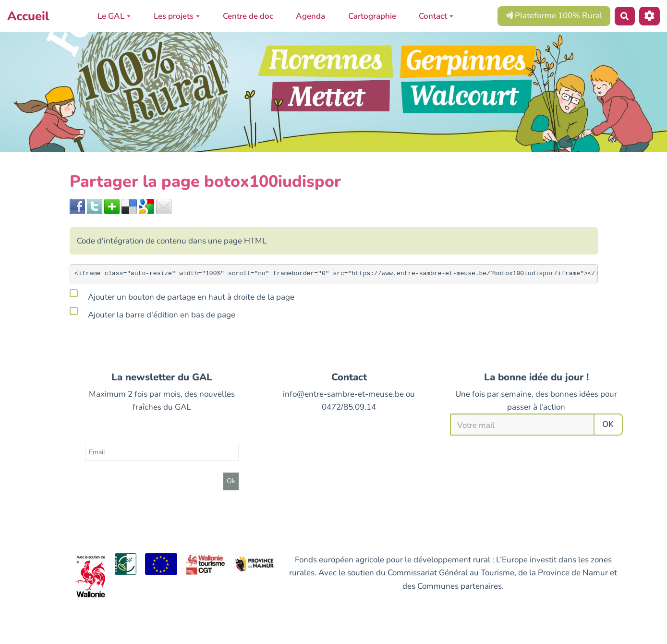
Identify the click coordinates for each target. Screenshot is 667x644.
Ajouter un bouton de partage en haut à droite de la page (182, 295)
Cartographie (372, 16)
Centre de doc (248, 16)
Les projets (177, 16)
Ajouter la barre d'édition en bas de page (152, 313)
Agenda (310, 16)
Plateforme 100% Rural (554, 16)
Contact (436, 16)
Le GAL (114, 16)
